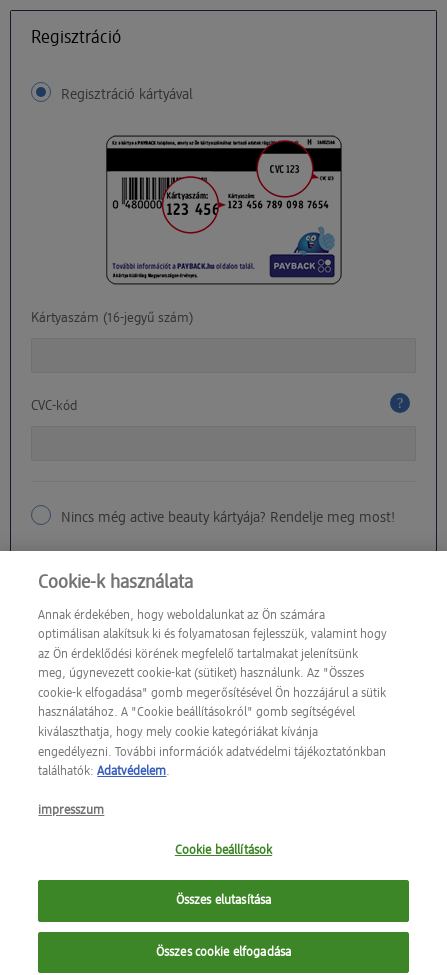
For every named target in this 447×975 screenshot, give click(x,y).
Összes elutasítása (223, 907)
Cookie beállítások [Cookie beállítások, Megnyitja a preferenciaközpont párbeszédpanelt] (223, 857)
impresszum (71, 817)
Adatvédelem (131, 778)
